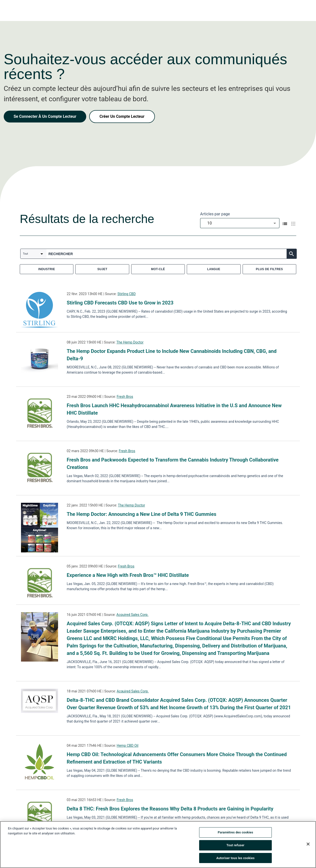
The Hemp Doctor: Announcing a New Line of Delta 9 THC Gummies (141, 514)
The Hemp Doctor (130, 342)
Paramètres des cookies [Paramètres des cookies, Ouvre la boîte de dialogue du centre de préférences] (235, 834)
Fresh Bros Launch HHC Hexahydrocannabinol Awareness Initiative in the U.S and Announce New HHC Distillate (174, 409)
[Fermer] (308, 846)
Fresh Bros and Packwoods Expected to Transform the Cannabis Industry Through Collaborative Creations (173, 464)
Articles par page (215, 214)
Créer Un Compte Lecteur (122, 116)
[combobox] (240, 223)
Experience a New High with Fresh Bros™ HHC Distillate (128, 575)
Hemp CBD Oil (127, 746)
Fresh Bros (125, 397)
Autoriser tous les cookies (235, 859)
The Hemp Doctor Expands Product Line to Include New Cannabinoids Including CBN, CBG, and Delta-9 (172, 355)
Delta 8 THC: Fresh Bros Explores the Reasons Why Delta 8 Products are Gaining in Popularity (170, 809)
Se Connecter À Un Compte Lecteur (45, 116)
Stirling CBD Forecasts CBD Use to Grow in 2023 (120, 303)
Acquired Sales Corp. (132, 615)
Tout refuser (236, 847)
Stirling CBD (126, 294)
